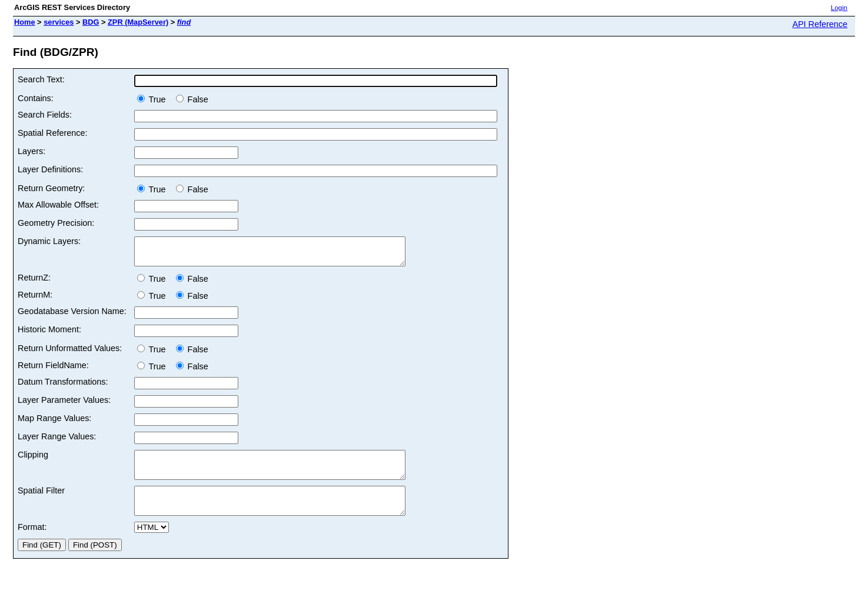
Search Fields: (45, 115)
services (59, 22)
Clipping (33, 460)
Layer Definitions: (50, 169)
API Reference (820, 24)
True (154, 99)
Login (839, 8)
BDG (91, 22)
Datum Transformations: (63, 387)
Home (25, 22)
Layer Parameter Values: (64, 405)
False (192, 99)
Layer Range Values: (57, 442)
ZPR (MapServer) (138, 22)
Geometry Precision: (56, 223)
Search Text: (41, 79)
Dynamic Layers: (49, 241)
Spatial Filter (41, 501)
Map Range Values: (54, 423)
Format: (32, 543)
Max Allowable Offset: (58, 205)
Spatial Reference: (52, 133)
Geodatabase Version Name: (72, 316)
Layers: (31, 151)
